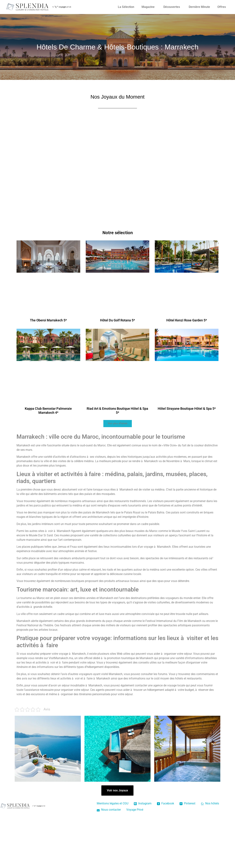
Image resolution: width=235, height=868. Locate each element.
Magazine (148, 7)
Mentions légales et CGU (113, 803)
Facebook (166, 803)
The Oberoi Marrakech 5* (48, 320)
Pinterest (187, 803)
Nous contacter (109, 810)
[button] (118, 424)
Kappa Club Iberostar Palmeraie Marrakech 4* (48, 411)
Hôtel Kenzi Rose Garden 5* (187, 320)
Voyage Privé (135, 810)
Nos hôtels (210, 803)
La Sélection (126, 7)
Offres (222, 7)
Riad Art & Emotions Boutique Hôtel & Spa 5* (117, 411)
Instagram (143, 803)
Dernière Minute (199, 7)
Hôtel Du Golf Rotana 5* (117, 320)
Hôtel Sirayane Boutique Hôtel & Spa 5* (187, 409)
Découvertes (172, 7)
